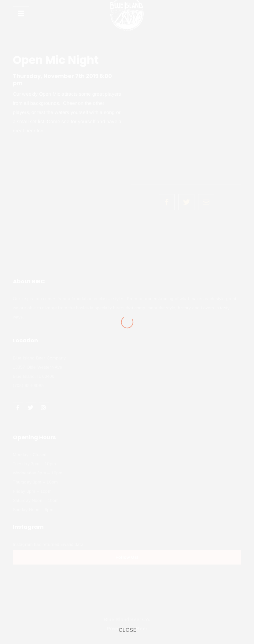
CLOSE (128, 630)
